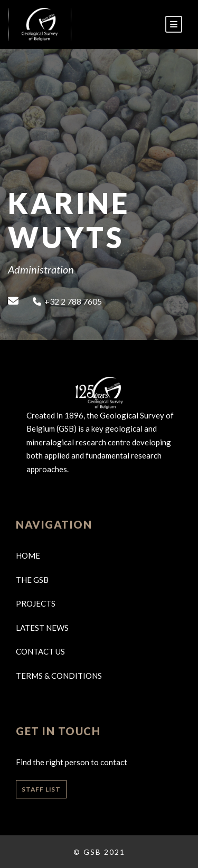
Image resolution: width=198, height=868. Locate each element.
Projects (36, 603)
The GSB (32, 580)
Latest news (42, 628)
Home (28, 555)
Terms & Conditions (59, 676)
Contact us (40, 651)
